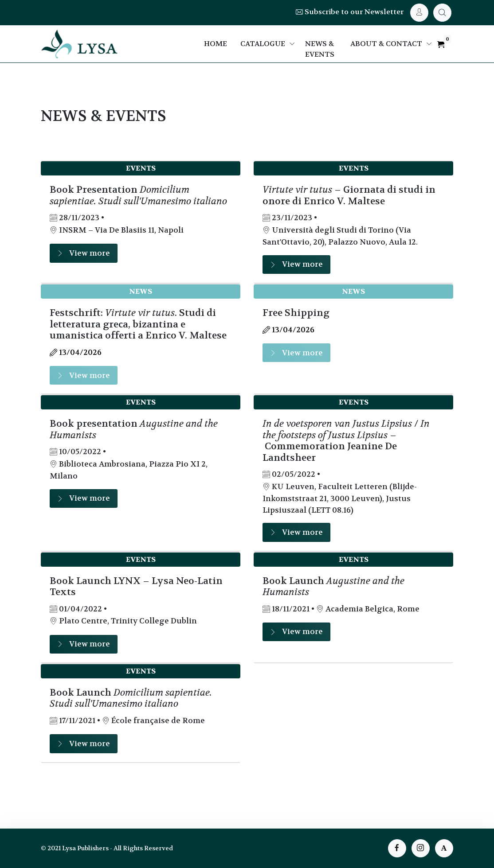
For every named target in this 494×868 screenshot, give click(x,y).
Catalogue (263, 44)
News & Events (320, 49)
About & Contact (386, 44)
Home (216, 44)
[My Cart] (442, 13)
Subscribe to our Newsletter (350, 12)
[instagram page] (421, 848)
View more (84, 253)
